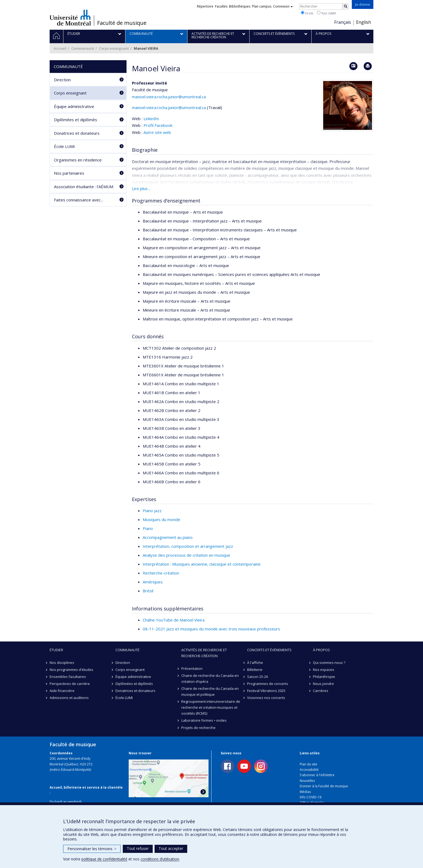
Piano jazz (152, 511)
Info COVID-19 (311, 797)
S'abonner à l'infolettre (317, 775)
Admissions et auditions (69, 698)
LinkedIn (151, 119)
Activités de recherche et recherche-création (204, 653)
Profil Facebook (158, 125)
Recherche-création (161, 573)
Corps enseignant (114, 48)
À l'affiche (255, 663)
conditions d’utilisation (160, 859)
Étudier (56, 650)
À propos (321, 650)
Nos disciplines (62, 663)
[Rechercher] (346, 6)
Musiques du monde (161, 519)
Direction (62, 80)
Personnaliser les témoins (92, 849)
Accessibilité (309, 770)
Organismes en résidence (78, 160)
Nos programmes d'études (71, 670)
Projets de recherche (198, 728)
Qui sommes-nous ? (329, 663)
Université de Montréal (70, 18)
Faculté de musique (122, 23)
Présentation (192, 668)
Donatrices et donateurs (77, 133)
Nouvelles (307, 781)
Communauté (83, 48)
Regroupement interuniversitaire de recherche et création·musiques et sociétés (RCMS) (211, 707)
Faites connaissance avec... (79, 200)
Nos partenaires (69, 173)
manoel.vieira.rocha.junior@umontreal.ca (169, 97)
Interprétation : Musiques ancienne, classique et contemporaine (202, 564)
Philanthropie (324, 677)
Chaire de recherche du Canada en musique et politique (210, 691)
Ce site (307, 13)
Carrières (321, 691)
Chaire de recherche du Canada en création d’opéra (210, 678)
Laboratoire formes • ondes (204, 720)
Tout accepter (171, 848)
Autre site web (157, 132)
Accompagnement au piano (168, 537)
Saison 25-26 (257, 677)
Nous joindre (323, 684)
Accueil (60, 48)
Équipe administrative (74, 106)
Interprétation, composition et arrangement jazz (188, 546)
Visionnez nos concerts (266, 698)
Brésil (148, 591)
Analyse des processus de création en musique (186, 555)
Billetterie (255, 670)
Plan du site (308, 764)
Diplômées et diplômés (76, 120)
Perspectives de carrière (70, 684)
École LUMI (64, 146)
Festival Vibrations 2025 (266, 691)
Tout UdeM (326, 13)
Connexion (283, 6)
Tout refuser (138, 848)
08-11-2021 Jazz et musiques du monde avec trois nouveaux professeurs (211, 629)
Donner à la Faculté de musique (324, 786)
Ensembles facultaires (68, 677)
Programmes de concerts (268, 684)
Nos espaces (324, 670)
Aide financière (62, 691)
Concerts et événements (269, 650)
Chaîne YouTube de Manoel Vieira (174, 620)
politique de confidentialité (104, 859)
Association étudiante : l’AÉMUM (84, 187)
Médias (305, 792)
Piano (148, 528)
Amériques (153, 582)
